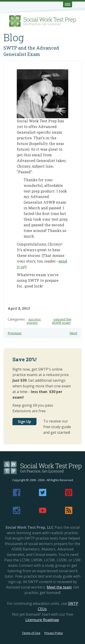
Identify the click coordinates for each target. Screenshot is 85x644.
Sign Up (24, 422)
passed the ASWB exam (62, 321)
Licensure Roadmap (42, 620)
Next (73, 333)
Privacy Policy (54, 633)
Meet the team (59, 587)
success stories (34, 321)
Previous (15, 333)
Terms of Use (31, 633)
